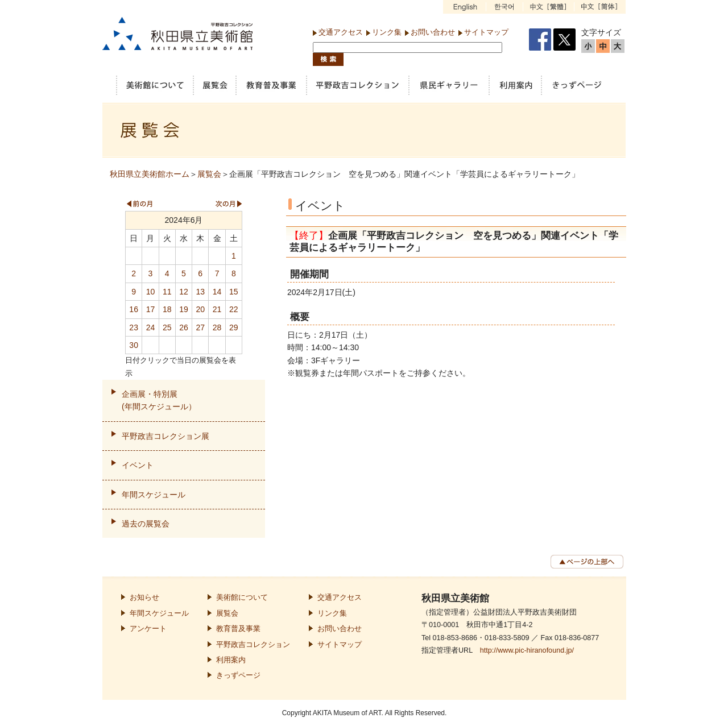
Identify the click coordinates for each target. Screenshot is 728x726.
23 (134, 327)
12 (184, 292)
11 (167, 292)
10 (151, 292)
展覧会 (209, 174)
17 (151, 309)
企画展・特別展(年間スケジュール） (159, 400)
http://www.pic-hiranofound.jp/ (527, 650)
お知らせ (144, 598)
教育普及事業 (238, 629)
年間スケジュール (154, 495)
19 (184, 309)
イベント (138, 465)
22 (234, 309)
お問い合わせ (433, 32)
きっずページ (238, 675)
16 (134, 309)
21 (217, 309)
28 (217, 327)
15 (234, 292)
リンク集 (387, 32)
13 (200, 292)
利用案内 (231, 660)
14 (217, 292)
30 (134, 345)
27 (200, 327)
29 (234, 327)
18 (167, 309)
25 (167, 327)
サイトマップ (486, 32)
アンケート (148, 629)
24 (151, 327)
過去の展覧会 (146, 524)
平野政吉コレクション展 (166, 436)
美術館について (242, 598)
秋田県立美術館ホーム (150, 174)
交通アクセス (341, 32)
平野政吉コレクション (253, 645)
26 (184, 327)
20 (200, 309)
